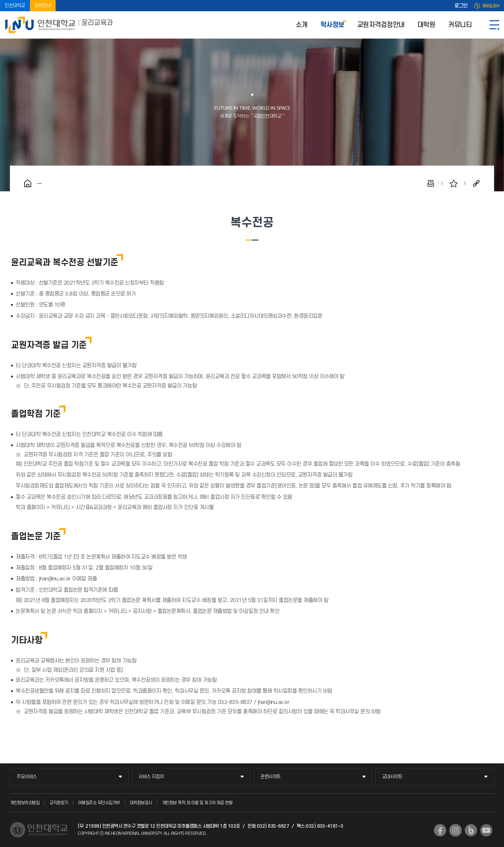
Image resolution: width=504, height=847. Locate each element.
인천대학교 (15, 6)
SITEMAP (494, 25)
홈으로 (28, 183)
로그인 (461, 6)
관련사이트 (270, 777)
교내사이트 (392, 777)
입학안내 (43, 6)
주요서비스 (27, 777)
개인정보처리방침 (25, 803)
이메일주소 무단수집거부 (99, 803)
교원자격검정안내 (381, 25)
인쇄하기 (431, 183)
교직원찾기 (59, 803)
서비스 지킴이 (151, 777)
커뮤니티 (460, 25)
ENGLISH (491, 6)
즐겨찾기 (454, 183)
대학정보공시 (141, 803)
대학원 (427, 25)
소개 (302, 25)
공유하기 (476, 183)
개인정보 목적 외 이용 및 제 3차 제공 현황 (197, 803)
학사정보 (332, 25)
